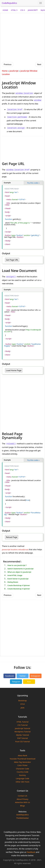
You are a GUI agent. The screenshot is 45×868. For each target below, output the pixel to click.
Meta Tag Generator (22, 762)
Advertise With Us (22, 802)
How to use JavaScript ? (17, 565)
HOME (5, 10)
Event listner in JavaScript (18, 579)
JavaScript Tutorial (22, 728)
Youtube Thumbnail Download (22, 759)
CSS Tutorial (23, 725)
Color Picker (22, 765)
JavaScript (14, 71)
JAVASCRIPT (33, 10)
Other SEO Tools (23, 782)
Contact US (22, 796)
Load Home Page (14, 370)
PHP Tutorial (22, 738)
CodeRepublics (9, 3)
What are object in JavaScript (19, 572)
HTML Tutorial (22, 722)
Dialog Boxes (13, 582)
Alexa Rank (22, 755)
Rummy (22, 775)
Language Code (22, 778)
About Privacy (22, 799)
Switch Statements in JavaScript (20, 569)
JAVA (22, 708)
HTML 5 (14, 10)
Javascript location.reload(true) (15, 549)
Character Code (22, 769)
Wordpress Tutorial (22, 732)
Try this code (33, 183)
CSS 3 (23, 10)
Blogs (22, 806)
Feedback (31, 852)
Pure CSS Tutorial (22, 741)
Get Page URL (12, 260)
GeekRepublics (23, 815)
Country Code (22, 772)
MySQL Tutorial (22, 735)
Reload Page (12, 537)
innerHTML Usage (15, 575)
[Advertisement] (22, 37)
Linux (22, 704)
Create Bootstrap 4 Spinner (19, 585)
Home (5, 71)
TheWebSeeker (22, 818)
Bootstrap (22, 700)
